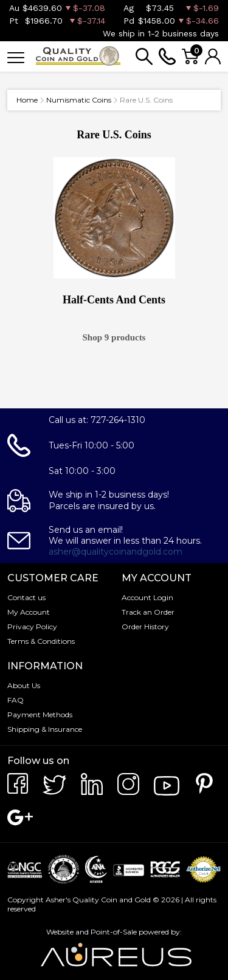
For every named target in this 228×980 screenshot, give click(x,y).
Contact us (26, 597)
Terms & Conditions (41, 641)
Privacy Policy (32, 627)
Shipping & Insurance (45, 729)
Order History (145, 627)
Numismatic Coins (79, 100)
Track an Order (148, 612)
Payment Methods (40, 715)
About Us (24, 685)
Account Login (147, 597)
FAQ (16, 700)
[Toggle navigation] (16, 57)
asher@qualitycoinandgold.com (116, 552)
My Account (29, 612)
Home (27, 100)
